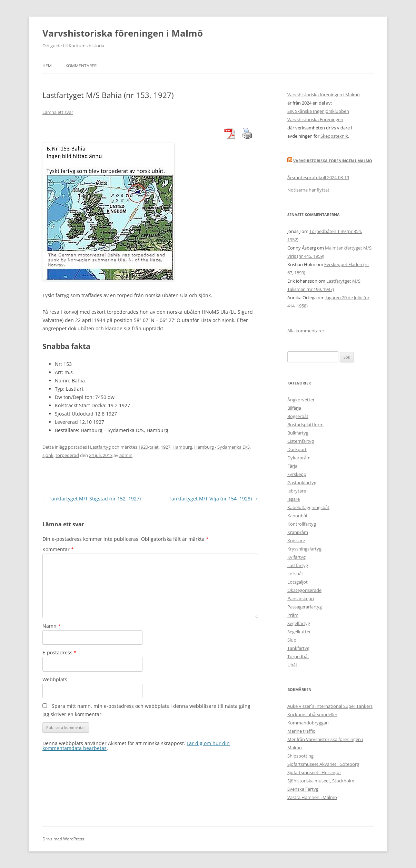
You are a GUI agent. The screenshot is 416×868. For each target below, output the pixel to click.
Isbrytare (297, 491)
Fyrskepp (297, 474)
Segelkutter (299, 632)
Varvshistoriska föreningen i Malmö (123, 33)
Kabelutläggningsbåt (308, 507)
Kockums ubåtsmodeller (312, 714)
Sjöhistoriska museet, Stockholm (321, 781)
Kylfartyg (296, 557)
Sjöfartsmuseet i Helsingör (314, 772)
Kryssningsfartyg (304, 549)
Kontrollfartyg (302, 524)
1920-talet (148, 447)
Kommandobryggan (308, 723)
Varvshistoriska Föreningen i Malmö (333, 161)
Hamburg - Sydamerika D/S (222, 447)
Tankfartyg (298, 648)
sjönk (48, 455)
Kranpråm (298, 532)
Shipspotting (300, 756)
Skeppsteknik (334, 136)
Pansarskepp (301, 598)
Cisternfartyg (301, 441)
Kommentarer (81, 66)
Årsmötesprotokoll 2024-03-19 (318, 177)
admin (126, 455)
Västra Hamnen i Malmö (312, 797)
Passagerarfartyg (305, 607)
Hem (47, 66)
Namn (52, 626)
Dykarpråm (299, 458)
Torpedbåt (298, 656)
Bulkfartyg (298, 433)
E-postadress (60, 652)
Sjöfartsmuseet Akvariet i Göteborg (323, 764)
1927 (166, 447)
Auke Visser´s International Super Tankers (330, 706)
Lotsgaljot (298, 582)
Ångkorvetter (301, 400)
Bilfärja (294, 408)
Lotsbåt (295, 574)
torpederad (67, 455)
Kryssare (296, 540)
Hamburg (182, 447)
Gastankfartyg (302, 482)
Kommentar (58, 549)
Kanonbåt (298, 516)
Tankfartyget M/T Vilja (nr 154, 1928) (213, 499)
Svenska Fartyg (303, 789)
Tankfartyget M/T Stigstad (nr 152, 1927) (92, 499)
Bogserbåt (298, 416)
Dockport (297, 449)
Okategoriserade (304, 590)
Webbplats (55, 679)
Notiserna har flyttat (308, 190)
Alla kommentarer (306, 331)
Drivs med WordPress (63, 839)
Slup (292, 640)
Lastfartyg (100, 447)
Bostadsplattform (305, 425)
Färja (292, 466)
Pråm (293, 615)
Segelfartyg (299, 623)
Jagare (294, 499)
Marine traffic (301, 731)
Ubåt (292, 665)
